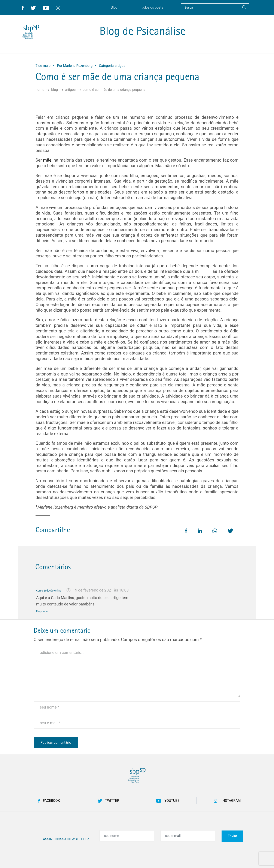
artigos (70, 90)
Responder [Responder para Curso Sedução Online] (42, 611)
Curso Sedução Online (49, 591)
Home (40, 90)
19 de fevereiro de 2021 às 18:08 (101, 590)
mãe (47, 160)
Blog (54, 90)
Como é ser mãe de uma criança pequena (114, 90)
